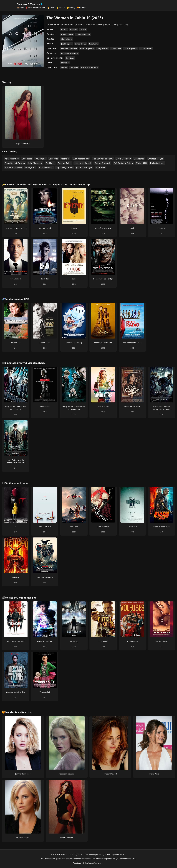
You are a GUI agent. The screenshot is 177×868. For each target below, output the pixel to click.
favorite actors (24, 712)
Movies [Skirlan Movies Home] (36, 4)
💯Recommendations (35, 8)
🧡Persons (82, 8)
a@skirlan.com (98, 863)
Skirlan (22, 4)
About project (78, 863)
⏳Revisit (61, 8)
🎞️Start (20, 8)
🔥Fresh (51, 8)
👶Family (71, 8)
